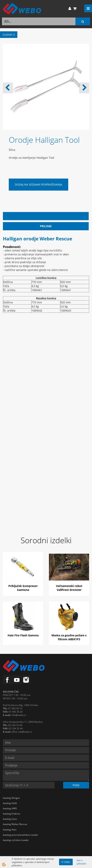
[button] (84, 88)
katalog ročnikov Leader (16, 840)
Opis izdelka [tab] (46, 216)
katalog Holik (10, 803)
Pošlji (76, 785)
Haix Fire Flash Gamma (23, 635)
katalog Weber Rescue (15, 824)
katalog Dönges (11, 798)
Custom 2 (9, 35)
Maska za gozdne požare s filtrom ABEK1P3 (69, 637)
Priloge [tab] (46, 226)
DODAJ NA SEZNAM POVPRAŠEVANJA (38, 184)
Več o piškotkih (81, 862)
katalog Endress (12, 814)
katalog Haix (10, 830)
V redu (66, 862)
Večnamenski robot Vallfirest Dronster (69, 588)
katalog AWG (10, 808)
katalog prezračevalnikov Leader (21, 835)
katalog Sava (10, 819)
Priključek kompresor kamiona (23, 588)
